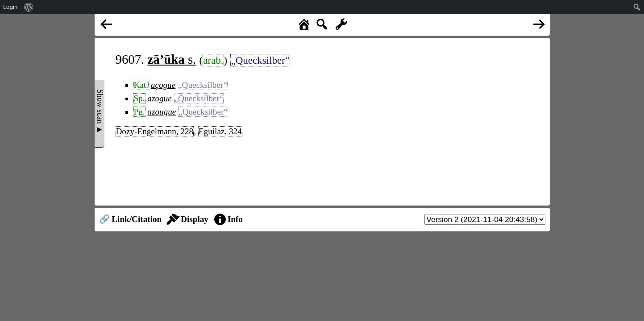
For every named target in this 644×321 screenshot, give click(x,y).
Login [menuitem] (10, 7)
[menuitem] (29, 7)
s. (172, 59)
